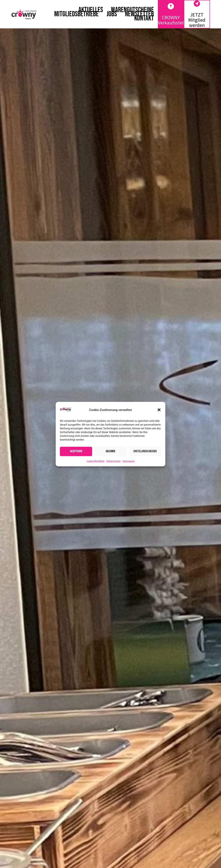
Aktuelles (91, 10)
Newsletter (139, 14)
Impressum (129, 461)
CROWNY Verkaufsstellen (174, 20)
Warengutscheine (132, 10)
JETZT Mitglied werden (197, 20)
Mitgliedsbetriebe (76, 14)
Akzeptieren (76, 451)
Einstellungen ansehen (145, 451)
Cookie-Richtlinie (95, 461)
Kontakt (144, 18)
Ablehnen (110, 451)
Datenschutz (114, 461)
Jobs (112, 14)
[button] (159, 410)
